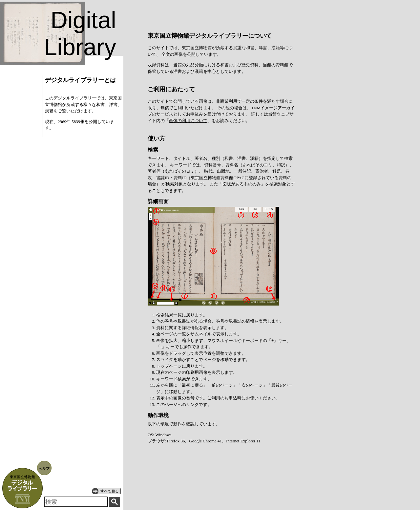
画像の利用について (188, 121)
